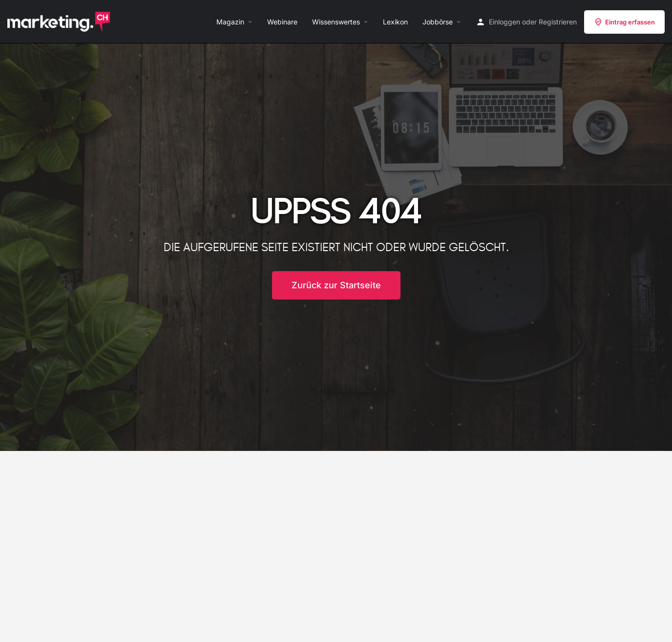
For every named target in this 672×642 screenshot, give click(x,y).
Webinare (282, 22)
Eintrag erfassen (624, 22)
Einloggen (504, 22)
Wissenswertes (336, 22)
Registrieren (558, 22)
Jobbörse (438, 22)
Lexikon (395, 22)
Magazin (230, 22)
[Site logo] (60, 21)
